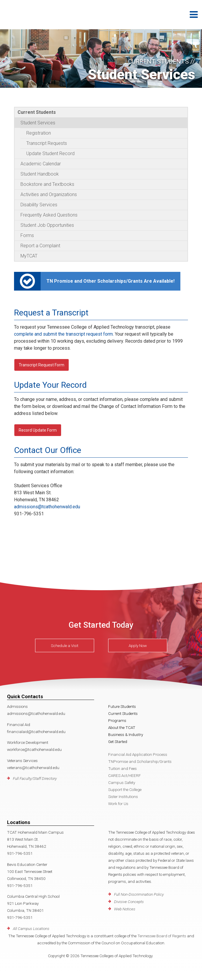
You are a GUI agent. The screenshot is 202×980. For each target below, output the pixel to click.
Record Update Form (38, 430)
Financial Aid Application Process (138, 754)
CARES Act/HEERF (125, 775)
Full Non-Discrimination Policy (139, 894)
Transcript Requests (47, 143)
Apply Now (138, 646)
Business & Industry (126, 734)
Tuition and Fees (122, 768)
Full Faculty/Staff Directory (35, 778)
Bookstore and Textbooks (47, 184)
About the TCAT (122, 727)
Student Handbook (40, 174)
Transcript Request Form (42, 365)
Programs (117, 720)
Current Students (37, 112)
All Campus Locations (31, 928)
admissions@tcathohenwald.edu (47, 507)
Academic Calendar (41, 164)
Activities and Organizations (49, 194)
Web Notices (125, 909)
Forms (27, 235)
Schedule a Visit (65, 646)
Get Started (118, 742)
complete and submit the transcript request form (63, 334)
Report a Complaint (40, 246)
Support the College (125, 790)
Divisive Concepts (129, 902)
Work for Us (118, 804)
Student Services (38, 123)
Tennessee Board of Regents (162, 936)
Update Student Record (50, 153)
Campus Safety (122, 782)
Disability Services (39, 205)
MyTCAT (29, 256)
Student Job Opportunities (47, 225)
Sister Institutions (123, 797)
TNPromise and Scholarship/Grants (140, 761)
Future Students (122, 706)
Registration (39, 133)
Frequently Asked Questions (49, 215)
